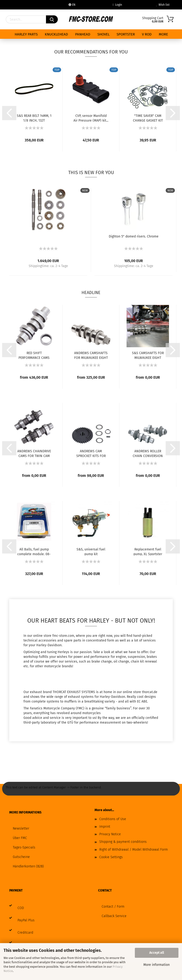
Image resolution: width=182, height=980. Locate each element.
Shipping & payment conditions (123, 842)
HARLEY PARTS (26, 34)
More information (157, 965)
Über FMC (20, 838)
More (163, 34)
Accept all (157, 953)
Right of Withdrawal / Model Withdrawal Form (134, 850)
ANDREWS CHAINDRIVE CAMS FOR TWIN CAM (34, 453)
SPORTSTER (126, 34)
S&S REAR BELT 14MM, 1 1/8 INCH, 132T (34, 118)
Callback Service (114, 916)
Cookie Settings (111, 857)
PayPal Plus (26, 920)
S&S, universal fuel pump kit (91, 551)
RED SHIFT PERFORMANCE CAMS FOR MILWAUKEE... (34, 355)
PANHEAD (83, 34)
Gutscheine (21, 857)
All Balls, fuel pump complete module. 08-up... (34, 551)
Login (117, 5)
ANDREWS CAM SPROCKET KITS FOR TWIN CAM (91, 453)
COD (21, 908)
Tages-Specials (24, 847)
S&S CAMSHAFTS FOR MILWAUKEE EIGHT (148, 355)
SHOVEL (103, 34)
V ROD (147, 34)
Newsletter (21, 828)
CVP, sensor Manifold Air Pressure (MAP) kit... (91, 118)
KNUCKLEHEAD (56, 34)
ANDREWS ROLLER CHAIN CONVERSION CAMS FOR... (148, 453)
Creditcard (25, 933)
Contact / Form (113, 907)
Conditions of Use (113, 819)
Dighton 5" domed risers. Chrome (134, 236)
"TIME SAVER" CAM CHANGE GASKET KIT (148, 118)
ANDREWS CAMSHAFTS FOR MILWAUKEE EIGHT (91, 355)
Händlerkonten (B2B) (28, 866)
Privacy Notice (110, 834)
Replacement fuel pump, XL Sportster (148, 551)
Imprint (105, 827)
